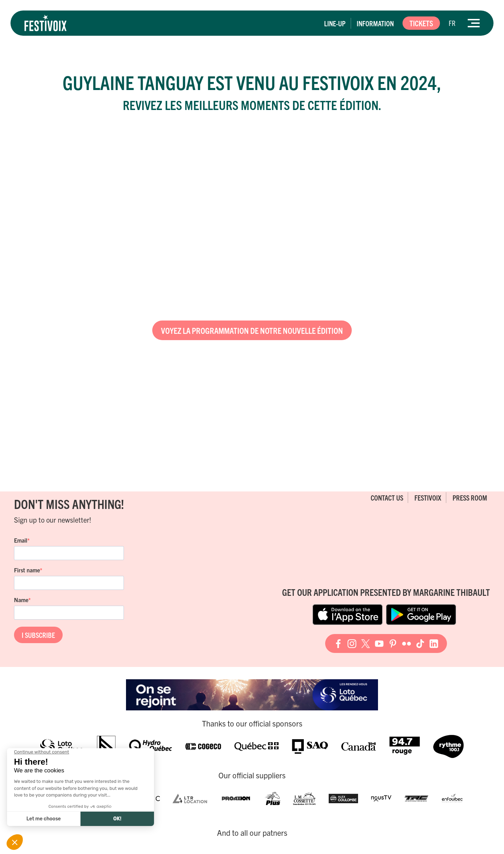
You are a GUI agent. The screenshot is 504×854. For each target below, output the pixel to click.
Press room (470, 498)
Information (375, 23)
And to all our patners (252, 833)
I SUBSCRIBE (38, 635)
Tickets (421, 23)
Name (21, 600)
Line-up (335, 23)
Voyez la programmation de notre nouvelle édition (252, 330)
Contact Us (387, 498)
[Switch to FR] (452, 23)
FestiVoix (428, 498)
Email (21, 540)
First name (27, 570)
